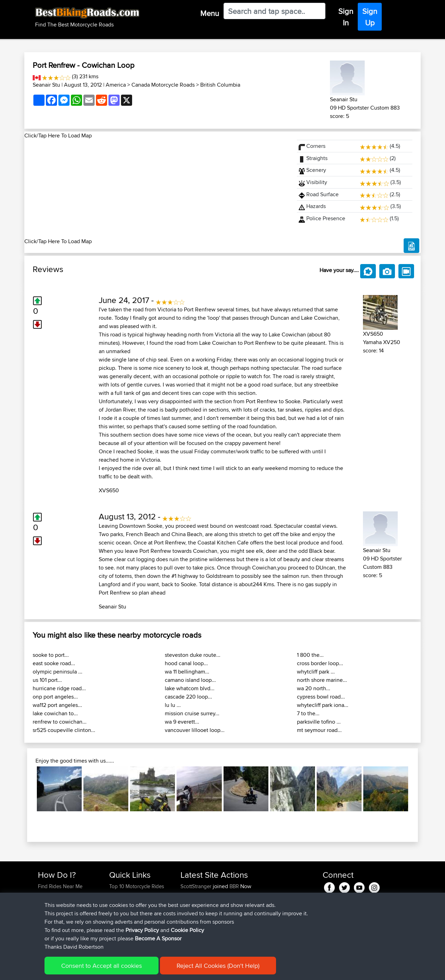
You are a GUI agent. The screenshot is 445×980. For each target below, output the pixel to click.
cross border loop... (320, 663)
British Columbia (220, 85)
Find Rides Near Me (60, 886)
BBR (234, 886)
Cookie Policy (166, 970)
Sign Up (370, 17)
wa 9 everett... (182, 722)
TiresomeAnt (196, 911)
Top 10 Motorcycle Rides (137, 886)
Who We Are (123, 911)
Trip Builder (122, 903)
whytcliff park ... (316, 672)
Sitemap (103, 970)
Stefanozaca (195, 903)
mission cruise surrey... (192, 713)
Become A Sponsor (60, 920)
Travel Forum (124, 895)
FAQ (43, 928)
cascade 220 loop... (188, 697)
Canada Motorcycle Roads (163, 85)
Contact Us (122, 920)
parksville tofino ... (319, 722)
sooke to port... (51, 655)
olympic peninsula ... (58, 672)
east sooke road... (54, 663)
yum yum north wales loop (246, 928)
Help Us (118, 928)
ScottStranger (197, 886)
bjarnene (191, 895)
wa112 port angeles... (57, 705)
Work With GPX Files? (62, 903)
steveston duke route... (193, 655)
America (116, 85)
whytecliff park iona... (323, 705)
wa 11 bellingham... (187, 672)
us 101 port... (47, 680)
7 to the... (308, 713)
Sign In (346, 17)
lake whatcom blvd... (190, 688)
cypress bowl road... (321, 697)
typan (187, 928)
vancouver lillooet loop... (195, 730)
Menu (210, 13)
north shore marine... (322, 680)
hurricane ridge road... (59, 688)
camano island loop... (190, 680)
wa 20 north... (314, 688)
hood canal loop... (186, 663)
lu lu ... (173, 705)
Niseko (189, 920)
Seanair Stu (46, 85)
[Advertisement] (156, 189)
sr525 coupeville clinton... (64, 730)
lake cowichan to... (55, 713)
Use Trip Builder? (57, 895)
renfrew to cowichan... (60, 722)
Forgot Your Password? (64, 911)
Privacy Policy (131, 970)
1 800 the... (310, 655)
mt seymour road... (319, 730)
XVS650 (109, 490)
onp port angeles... (55, 697)
